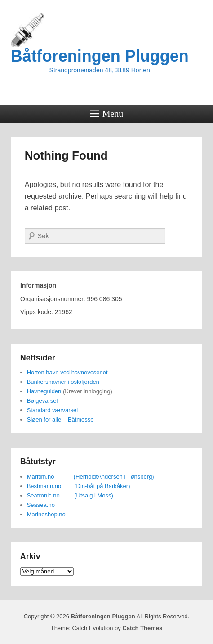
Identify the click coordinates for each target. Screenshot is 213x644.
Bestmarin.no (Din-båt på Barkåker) (79, 486)
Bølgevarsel (42, 401)
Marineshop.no (46, 514)
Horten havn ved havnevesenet (67, 372)
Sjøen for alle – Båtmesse (60, 420)
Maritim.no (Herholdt (62, 477)
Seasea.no (41, 505)
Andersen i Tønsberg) (126, 477)
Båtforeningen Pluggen (100, 56)
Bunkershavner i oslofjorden (63, 382)
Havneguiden (44, 391)
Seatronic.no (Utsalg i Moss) (70, 495)
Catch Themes (142, 628)
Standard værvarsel (52, 410)
